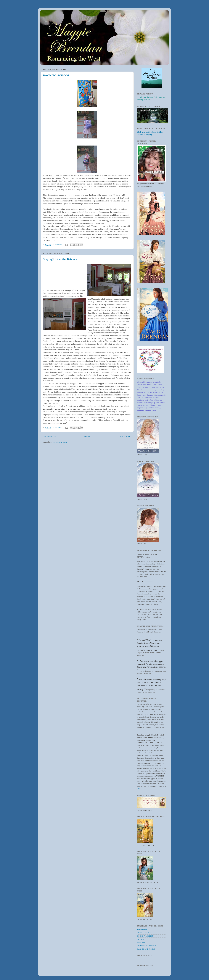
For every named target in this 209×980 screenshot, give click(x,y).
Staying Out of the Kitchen (60, 259)
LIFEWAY (141, 939)
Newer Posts (49, 437)
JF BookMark (142, 929)
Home (87, 437)
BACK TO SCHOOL (57, 75)
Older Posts (125, 437)
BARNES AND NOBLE (146, 949)
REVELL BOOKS (144, 933)
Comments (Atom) (60, 442)
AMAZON (141, 942)
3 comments (58, 245)
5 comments (58, 427)
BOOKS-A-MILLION (145, 936)
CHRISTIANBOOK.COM (147, 946)
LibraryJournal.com (146, 789)
